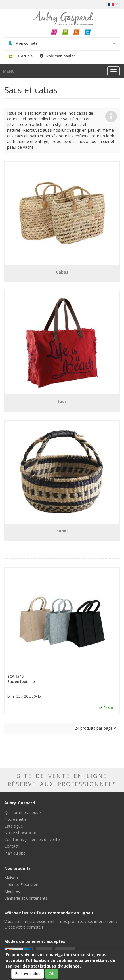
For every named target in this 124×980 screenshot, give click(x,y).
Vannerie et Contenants (26, 898)
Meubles (12, 891)
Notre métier (16, 819)
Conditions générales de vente (32, 839)
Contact (11, 846)
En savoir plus (28, 974)
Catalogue (14, 826)
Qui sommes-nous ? (23, 812)
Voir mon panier (61, 56)
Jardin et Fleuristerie (22, 884)
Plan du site (15, 853)
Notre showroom (20, 833)
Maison (11, 878)
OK (52, 974)
